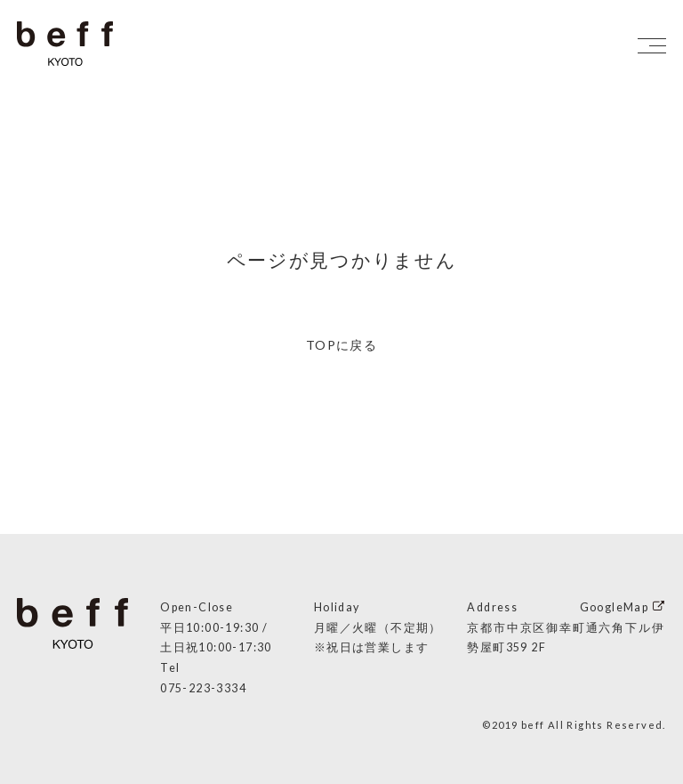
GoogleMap (615, 607)
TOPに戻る (341, 345)
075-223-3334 (203, 688)
